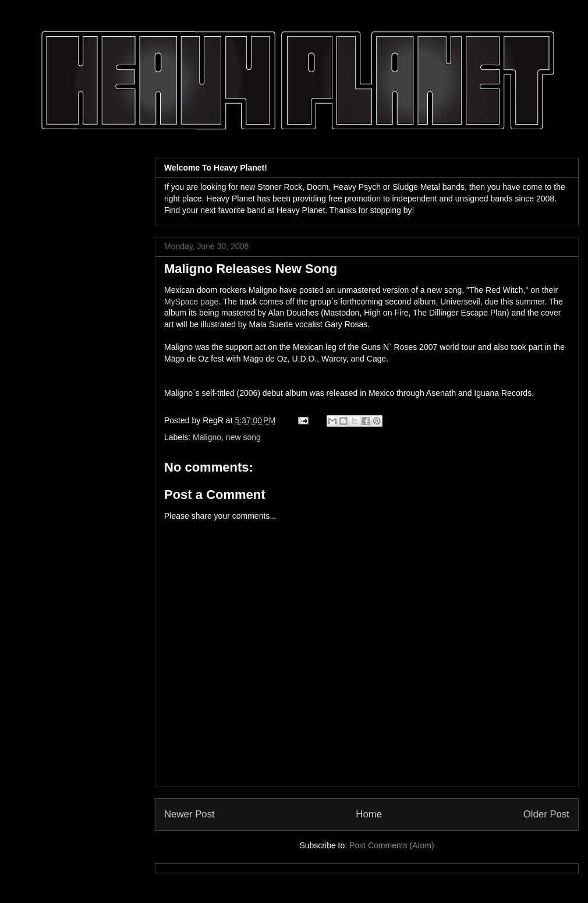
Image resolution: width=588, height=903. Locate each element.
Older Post (546, 814)
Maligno (207, 437)
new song (243, 437)
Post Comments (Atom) (392, 845)
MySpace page (191, 302)
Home (369, 814)
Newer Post (189, 814)
